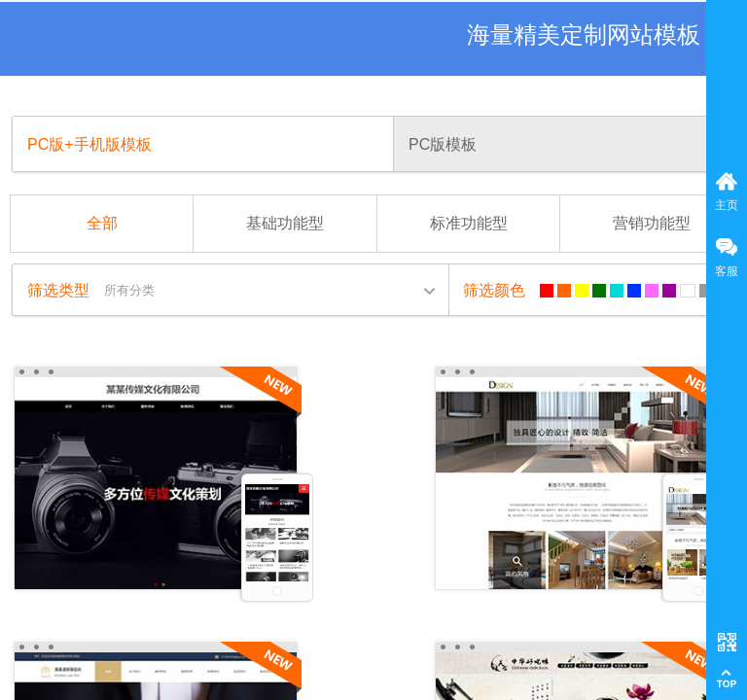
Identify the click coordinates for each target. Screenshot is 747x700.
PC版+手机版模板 (89, 144)
